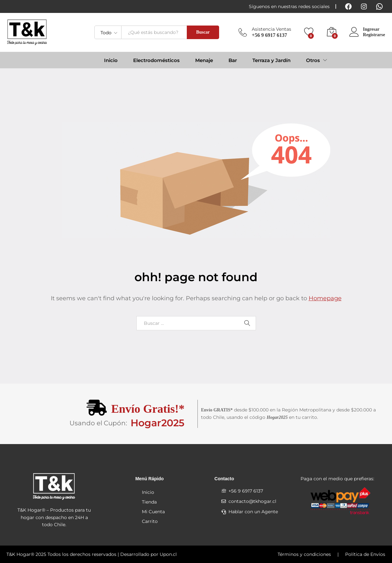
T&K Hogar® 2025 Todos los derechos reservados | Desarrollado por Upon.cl (92, 554)
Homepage (325, 298)
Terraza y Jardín (271, 60)
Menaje (204, 60)
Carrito (150, 521)
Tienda (149, 502)
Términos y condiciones (304, 554)
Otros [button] (313, 60)
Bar (233, 60)
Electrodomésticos (156, 60)
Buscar (203, 32)
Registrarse (374, 35)
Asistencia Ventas (271, 29)
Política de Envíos (365, 554)
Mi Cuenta (153, 512)
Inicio (111, 60)
